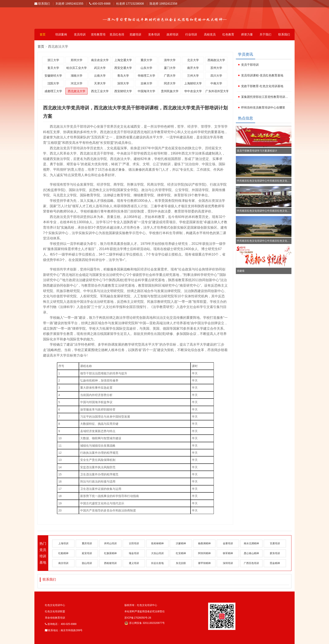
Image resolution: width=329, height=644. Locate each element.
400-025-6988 (100, 4)
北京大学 (193, 60)
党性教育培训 (98, 37)
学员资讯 (245, 54)
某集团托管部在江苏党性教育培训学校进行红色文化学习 (266, 97)
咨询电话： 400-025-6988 (61, 624)
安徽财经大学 (53, 76)
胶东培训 (275, 553)
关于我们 (265, 34)
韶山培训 (87, 563)
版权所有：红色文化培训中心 (141, 605)
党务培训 (154, 34)
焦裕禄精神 (157, 543)
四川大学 (216, 76)
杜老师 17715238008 (130, 4)
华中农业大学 (193, 91)
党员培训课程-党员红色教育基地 (262, 75)
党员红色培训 (117, 37)
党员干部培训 (250, 65)
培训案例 (61, 34)
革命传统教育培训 (55, 618)
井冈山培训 (110, 543)
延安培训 (87, 553)
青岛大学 (123, 76)
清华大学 (170, 60)
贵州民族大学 (170, 91)
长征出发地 (157, 563)
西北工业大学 (100, 91)
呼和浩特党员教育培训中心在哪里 (263, 108)
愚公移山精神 (251, 553)
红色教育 (228, 34)
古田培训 (134, 543)
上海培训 (63, 543)
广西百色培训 (251, 563)
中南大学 (216, 83)
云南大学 (100, 76)
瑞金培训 (134, 553)
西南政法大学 (216, 60)
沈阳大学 (53, 83)
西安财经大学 (123, 91)
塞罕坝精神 (204, 563)
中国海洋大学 (146, 91)
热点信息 (245, 118)
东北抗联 (181, 563)
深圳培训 (228, 563)
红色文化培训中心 (55, 605)
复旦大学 (53, 68)
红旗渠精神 (110, 553)
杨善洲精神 (204, 543)
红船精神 (63, 553)
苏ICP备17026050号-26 (138, 618)
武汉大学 (100, 68)
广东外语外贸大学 (216, 91)
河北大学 (77, 83)
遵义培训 (134, 563)
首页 (43, 34)
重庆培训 (87, 543)
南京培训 (63, 563)
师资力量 (247, 34)
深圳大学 (123, 83)
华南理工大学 (146, 76)
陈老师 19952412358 (163, 4)
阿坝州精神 (204, 553)
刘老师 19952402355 (69, 4)
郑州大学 (77, 60)
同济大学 (170, 83)
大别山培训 (157, 553)
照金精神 (275, 563)
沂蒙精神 (181, 543)
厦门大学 (170, 68)
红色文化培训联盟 (55, 611)
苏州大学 (216, 68)
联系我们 (42, 4)
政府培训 (172, 34)
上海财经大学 (193, 83)
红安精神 (181, 553)
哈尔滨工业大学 (77, 68)
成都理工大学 (53, 91)
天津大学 (100, 83)
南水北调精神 (251, 543)
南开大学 (193, 68)
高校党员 (210, 34)
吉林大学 (146, 83)
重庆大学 (146, 60)
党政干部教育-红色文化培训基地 (262, 86)
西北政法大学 (77, 91)
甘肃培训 (275, 543)
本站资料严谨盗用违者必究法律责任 (145, 611)
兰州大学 (193, 76)
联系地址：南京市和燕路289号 (64, 630)
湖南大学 (77, 76)
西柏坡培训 (110, 563)
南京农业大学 (100, 60)
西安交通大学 (123, 68)
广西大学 (170, 76)
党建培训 (135, 34)
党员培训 (80, 34)
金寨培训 (228, 543)
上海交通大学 (123, 60)
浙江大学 (53, 60)
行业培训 (191, 34)
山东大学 (146, 68)
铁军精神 (228, 553)
